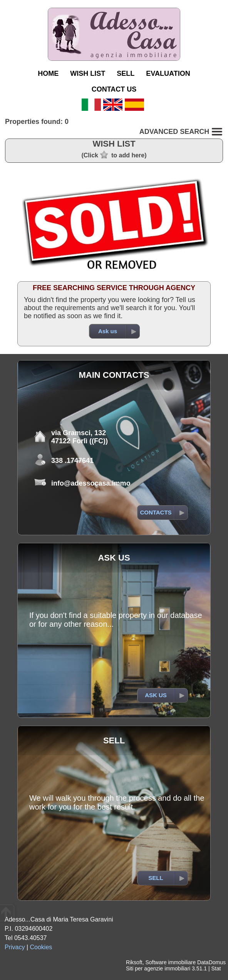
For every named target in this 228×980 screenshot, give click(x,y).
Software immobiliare (170, 962)
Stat (216, 968)
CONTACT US (114, 89)
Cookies (41, 947)
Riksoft (134, 962)
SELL (126, 73)
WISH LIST (88, 73)
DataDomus (211, 962)
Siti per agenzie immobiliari (158, 968)
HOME (48, 73)
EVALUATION (168, 73)
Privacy (15, 947)
